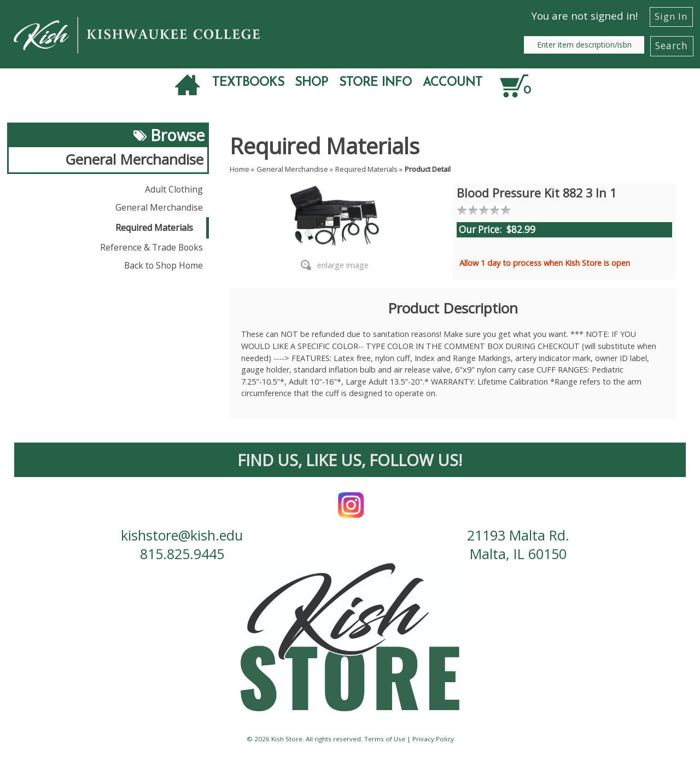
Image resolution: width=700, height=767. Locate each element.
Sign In (671, 16)
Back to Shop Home (164, 265)
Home (240, 169)
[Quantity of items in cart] (542, 85)
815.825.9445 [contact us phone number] (182, 554)
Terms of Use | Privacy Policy (409, 739)
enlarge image (343, 265)
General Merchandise (159, 207)
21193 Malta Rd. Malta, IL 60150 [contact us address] (518, 544)
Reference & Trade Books (151, 247)
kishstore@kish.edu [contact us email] (182, 535)
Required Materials (154, 228)
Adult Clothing (174, 189)
